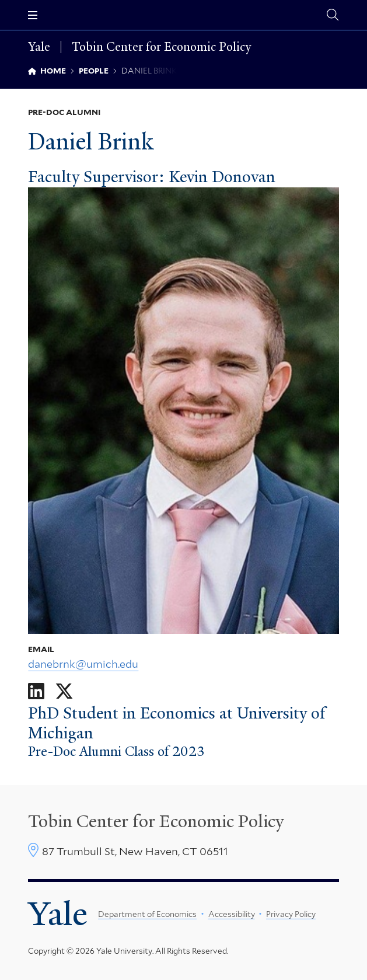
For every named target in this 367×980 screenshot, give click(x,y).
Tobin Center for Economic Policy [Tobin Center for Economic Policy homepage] (161, 47)
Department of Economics (147, 914)
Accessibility (232, 914)
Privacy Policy (291, 914)
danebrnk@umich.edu (83, 664)
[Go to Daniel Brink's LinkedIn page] (36, 692)
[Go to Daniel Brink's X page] (64, 692)
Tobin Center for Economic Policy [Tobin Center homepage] (156, 821)
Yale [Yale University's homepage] (58, 914)
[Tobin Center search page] (333, 15)
